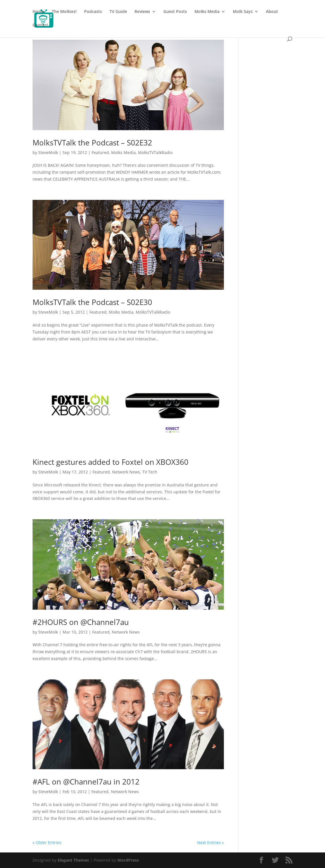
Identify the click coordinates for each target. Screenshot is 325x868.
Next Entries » (210, 843)
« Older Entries (47, 843)
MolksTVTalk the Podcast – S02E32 (92, 143)
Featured (100, 152)
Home (38, 12)
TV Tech (150, 472)
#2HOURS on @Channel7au (81, 622)
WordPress (128, 860)
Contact (40, 25)
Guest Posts (175, 12)
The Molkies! (64, 12)
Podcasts (93, 12)
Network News (126, 472)
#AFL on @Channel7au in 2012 (86, 782)
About (272, 12)
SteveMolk (48, 152)
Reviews (142, 12)
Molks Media (207, 12)
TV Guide (118, 12)
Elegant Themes (73, 860)
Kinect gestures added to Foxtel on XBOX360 (110, 462)
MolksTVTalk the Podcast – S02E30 (92, 302)
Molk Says (243, 12)
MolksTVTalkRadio (155, 152)
